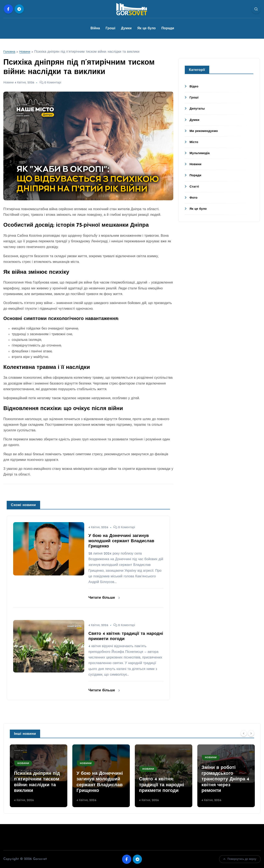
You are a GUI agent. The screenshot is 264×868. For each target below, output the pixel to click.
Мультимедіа (200, 153)
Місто (194, 142)
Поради (168, 28)
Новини (26, 52)
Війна (95, 28)
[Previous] (244, 733)
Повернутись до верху (240, 859)
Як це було (147, 28)
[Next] (251, 733)
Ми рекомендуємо (205, 131)
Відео (194, 87)
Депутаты (198, 109)
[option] (39, 776)
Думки (126, 28)
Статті (195, 187)
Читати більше (104, 598)
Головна (10, 52)
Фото (194, 198)
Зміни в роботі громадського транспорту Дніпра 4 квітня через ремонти (225, 779)
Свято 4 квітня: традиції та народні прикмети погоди (161, 785)
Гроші (110, 28)
